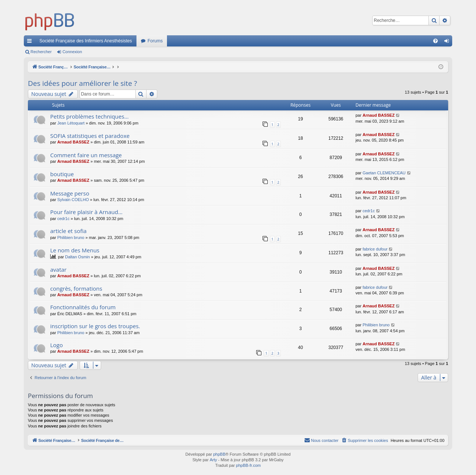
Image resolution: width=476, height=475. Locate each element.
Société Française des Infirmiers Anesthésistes (86, 41)
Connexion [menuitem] (448, 42)
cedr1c (63, 219)
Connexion (72, 52)
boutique (62, 174)
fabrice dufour (375, 249)
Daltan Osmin (78, 257)
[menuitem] (435, 41)
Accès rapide (31, 42)
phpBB (219, 454)
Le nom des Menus (75, 250)
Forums (155, 41)
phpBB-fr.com (249, 465)
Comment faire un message (86, 155)
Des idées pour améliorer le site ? (82, 83)
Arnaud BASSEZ (379, 115)
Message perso (70, 193)
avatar (58, 269)
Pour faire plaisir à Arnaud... (86, 212)
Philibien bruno (71, 237)
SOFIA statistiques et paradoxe (90, 136)
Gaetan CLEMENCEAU (384, 173)
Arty (213, 460)
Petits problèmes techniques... (89, 116)
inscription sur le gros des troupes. (95, 326)
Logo (57, 345)
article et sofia (68, 231)
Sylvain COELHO (73, 200)
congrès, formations (76, 288)
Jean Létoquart (71, 123)
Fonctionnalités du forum (83, 307)
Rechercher (41, 52)
